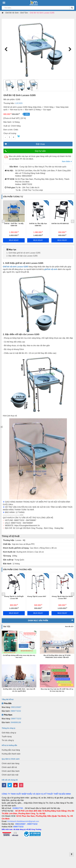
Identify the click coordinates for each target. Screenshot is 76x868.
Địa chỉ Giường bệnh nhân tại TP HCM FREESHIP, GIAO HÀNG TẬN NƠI (57, 656)
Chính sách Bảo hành (11, 771)
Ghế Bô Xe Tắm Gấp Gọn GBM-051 (62, 225)
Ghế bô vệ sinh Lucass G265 (15, 267)
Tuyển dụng (7, 736)
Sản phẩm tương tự (13, 197)
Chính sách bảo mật (10, 775)
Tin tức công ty (8, 740)
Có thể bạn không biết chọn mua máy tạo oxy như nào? (19, 656)
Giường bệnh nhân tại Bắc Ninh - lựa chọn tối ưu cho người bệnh (19, 690)
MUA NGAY (14, 240)
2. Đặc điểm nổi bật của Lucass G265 (22, 256)
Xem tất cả (69, 627)
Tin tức (7, 627)
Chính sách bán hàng (10, 763)
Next (69, 49)
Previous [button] (3, 221)
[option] (14, 221)
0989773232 (16, 711)
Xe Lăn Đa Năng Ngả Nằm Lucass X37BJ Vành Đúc (14, 597)
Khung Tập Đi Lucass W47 (61, 596)
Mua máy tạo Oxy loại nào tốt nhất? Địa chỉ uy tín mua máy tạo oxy (57, 690)
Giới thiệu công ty (9, 733)
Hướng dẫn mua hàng (11, 750)
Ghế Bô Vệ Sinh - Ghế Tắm (17, 13)
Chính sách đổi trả (9, 767)
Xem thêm (67, 161)
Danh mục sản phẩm (38, 621)
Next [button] (73, 221)
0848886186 (16, 722)
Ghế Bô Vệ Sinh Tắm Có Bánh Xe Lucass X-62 (14, 225)
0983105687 (16, 707)
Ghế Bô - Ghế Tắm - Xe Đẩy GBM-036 (38, 225)
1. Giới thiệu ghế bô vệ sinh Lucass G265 (23, 253)
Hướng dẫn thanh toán (11, 754)
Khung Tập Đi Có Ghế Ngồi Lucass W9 (38, 597)
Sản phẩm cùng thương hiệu (17, 570)
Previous (7, 49)
